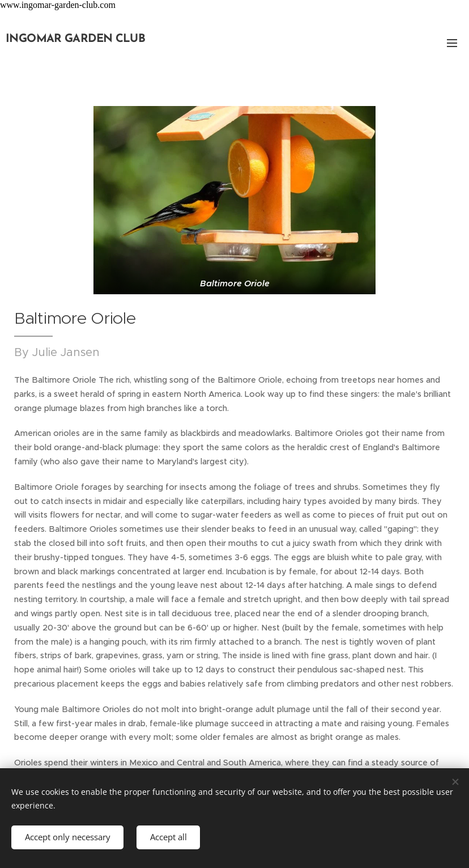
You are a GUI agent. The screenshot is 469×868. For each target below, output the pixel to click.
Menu (452, 43)
